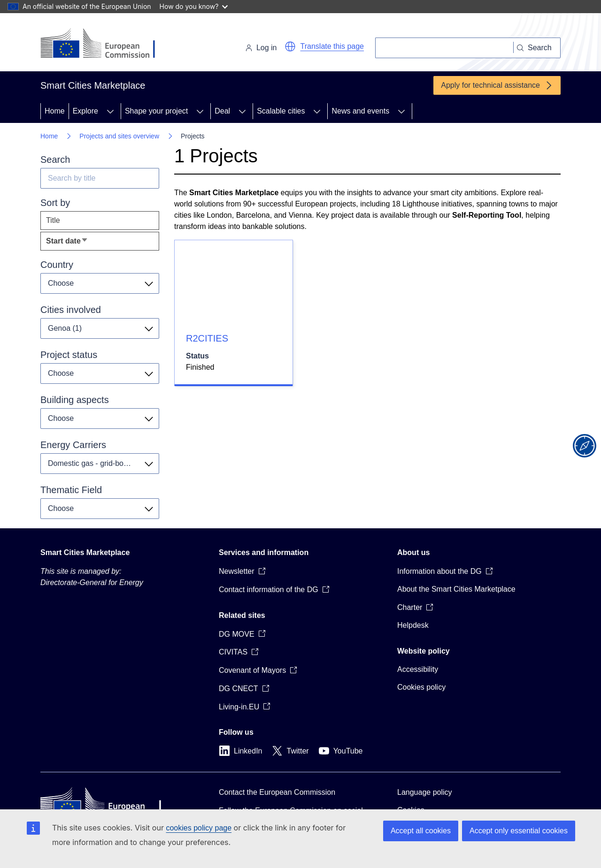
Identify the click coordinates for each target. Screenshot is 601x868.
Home (55, 111)
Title (53, 220)
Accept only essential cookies (519, 831)
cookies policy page (199, 828)
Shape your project (156, 111)
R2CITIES (207, 338)
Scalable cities (281, 111)
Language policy (425, 792)
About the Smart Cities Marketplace (456, 589)
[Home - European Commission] (105, 44)
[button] (290, 46)
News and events (360, 111)
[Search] (444, 48)
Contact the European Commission (277, 792)
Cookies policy (421, 687)
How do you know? (194, 6)
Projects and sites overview (119, 136)
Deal (222, 111)
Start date (82, 243)
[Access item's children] (110, 111)
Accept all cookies (421, 831)
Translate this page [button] (332, 46)
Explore (85, 111)
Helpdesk (413, 625)
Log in (261, 48)
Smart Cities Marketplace (85, 552)
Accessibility (418, 669)
